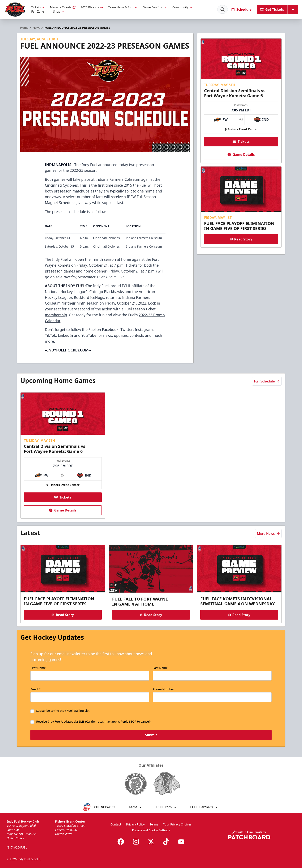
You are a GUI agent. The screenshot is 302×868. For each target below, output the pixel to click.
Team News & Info (123, 7)
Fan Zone (40, 11)
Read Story (241, 239)
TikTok (50, 335)
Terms (154, 824)
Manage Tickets (63, 7)
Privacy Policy (135, 824)
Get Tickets (272, 9)
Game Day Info (155, 7)
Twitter (126, 329)
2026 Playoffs (92, 7)
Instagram (143, 329)
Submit (151, 735)
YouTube (89, 335)
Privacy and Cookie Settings (151, 830)
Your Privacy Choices (177, 824)
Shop (59, 11)
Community (183, 7)
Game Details (241, 155)
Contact (116, 824)
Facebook (110, 329)
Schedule (241, 9)
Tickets (38, 7)
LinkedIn (65, 335)
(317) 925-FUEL (17, 847)
